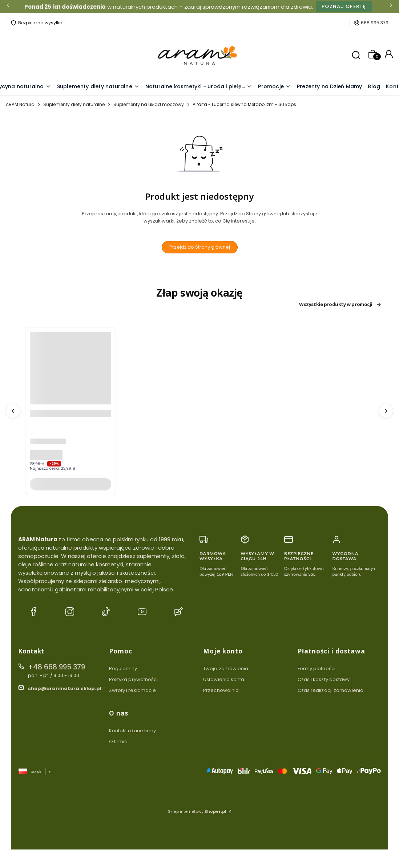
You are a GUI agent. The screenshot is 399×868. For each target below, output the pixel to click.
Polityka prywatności (134, 679)
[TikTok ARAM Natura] (106, 613)
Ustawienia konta (224, 679)
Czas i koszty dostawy (324, 679)
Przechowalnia (221, 690)
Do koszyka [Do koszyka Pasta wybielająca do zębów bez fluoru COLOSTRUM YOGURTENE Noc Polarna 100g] (70, 484)
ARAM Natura (20, 104)
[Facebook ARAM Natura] (33, 613)
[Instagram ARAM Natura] (70, 613)
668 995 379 (375, 23)
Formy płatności (317, 669)
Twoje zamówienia (226, 669)
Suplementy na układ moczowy (149, 104)
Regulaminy (123, 669)
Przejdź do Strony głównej (200, 247)
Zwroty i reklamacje (133, 690)
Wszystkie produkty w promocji (340, 305)
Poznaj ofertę (344, 6)
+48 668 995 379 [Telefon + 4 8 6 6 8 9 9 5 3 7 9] (57, 667)
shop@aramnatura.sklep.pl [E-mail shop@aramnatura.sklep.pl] (65, 688)
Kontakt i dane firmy (133, 731)
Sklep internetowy (197, 811)
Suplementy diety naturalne (74, 104)
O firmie (118, 741)
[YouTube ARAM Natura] (142, 613)
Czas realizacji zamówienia (331, 690)
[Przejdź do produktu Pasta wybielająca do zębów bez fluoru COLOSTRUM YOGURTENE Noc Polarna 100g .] (70, 395)
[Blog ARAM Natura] (178, 613)
